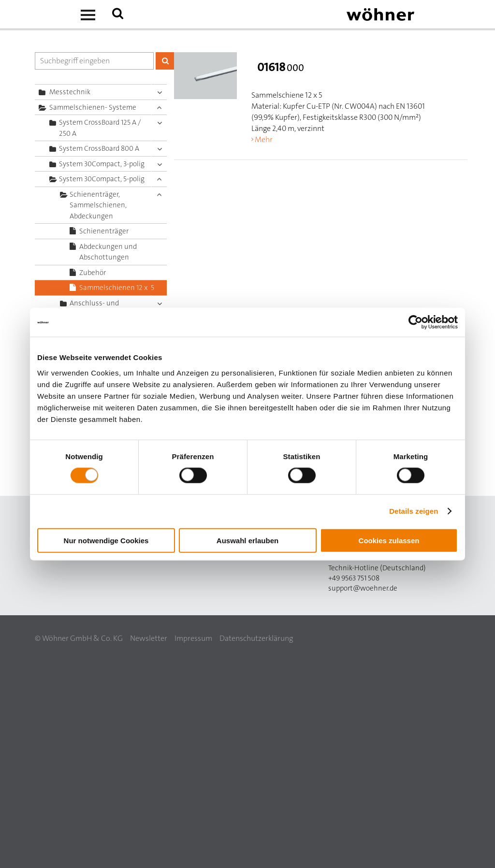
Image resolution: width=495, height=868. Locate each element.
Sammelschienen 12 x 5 (117, 288)
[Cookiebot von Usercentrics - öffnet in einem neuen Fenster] (415, 322)
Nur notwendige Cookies (106, 540)
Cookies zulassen (389, 540)
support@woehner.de (363, 588)
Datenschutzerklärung (256, 638)
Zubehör (93, 273)
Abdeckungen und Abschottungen (108, 252)
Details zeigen (414, 511)
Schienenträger (104, 231)
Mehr (264, 139)
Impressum (193, 638)
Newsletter (149, 638)
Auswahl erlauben (247, 540)
